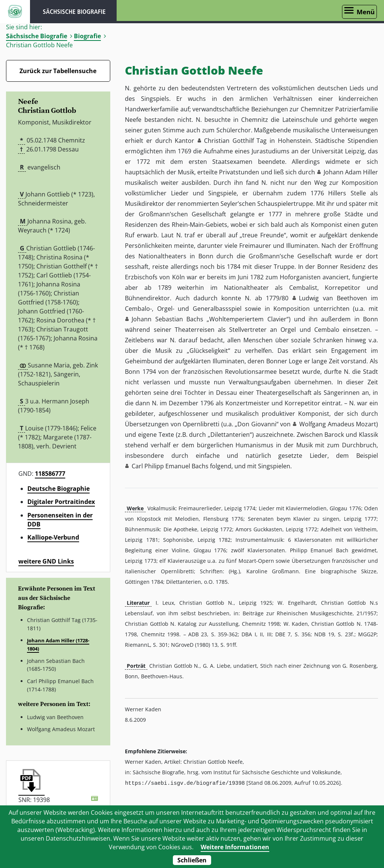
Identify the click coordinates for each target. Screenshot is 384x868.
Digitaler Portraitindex (61, 502)
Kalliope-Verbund (53, 537)
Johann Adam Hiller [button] (351, 172)
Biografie (87, 36)
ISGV (15, 12)
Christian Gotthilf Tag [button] (235, 141)
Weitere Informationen (235, 847)
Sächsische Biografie (37, 36)
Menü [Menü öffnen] (366, 12)
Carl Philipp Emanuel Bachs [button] (170, 466)
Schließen (192, 860)
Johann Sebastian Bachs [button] (167, 319)
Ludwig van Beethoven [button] (333, 298)
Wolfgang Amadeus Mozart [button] (338, 424)
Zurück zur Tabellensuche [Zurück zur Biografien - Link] (58, 71)
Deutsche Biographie (58, 489)
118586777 (50, 474)
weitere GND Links (46, 561)
